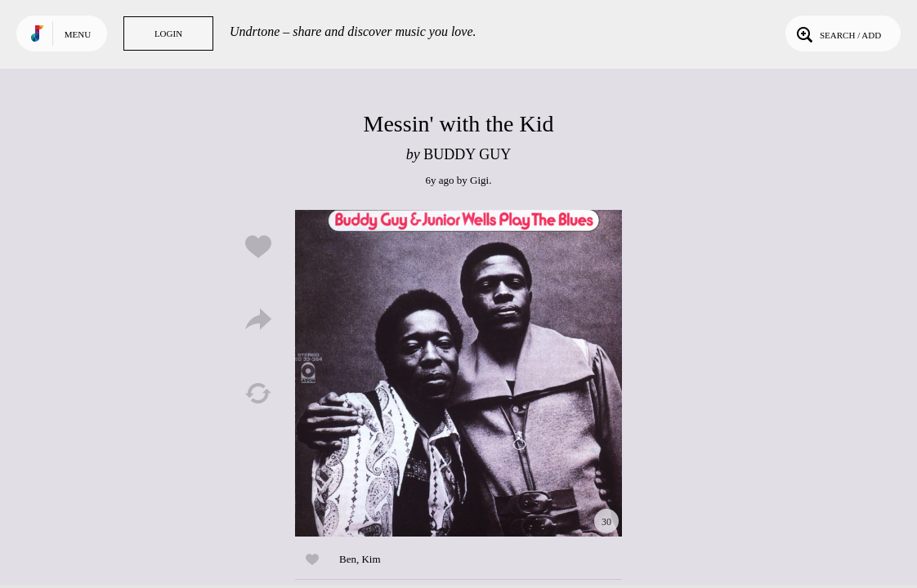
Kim (371, 559)
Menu (78, 34)
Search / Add (837, 33)
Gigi (479, 180)
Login (168, 33)
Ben (348, 559)
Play (458, 373)
